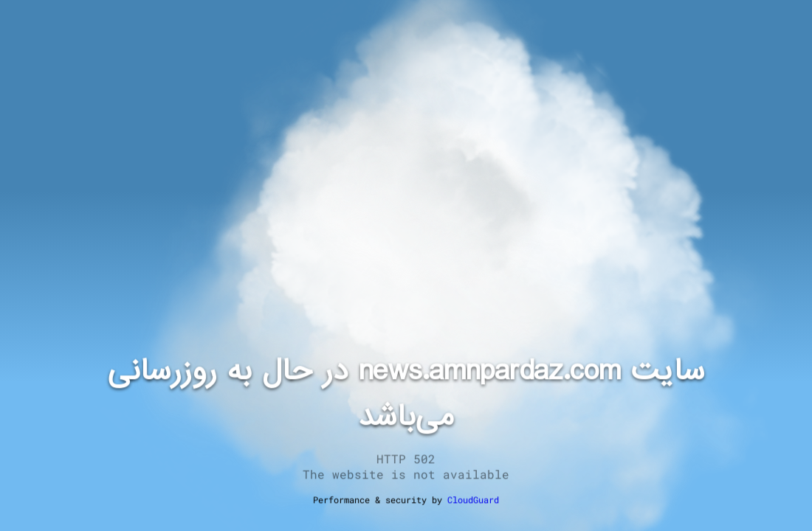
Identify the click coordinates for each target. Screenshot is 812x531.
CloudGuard (473, 499)
